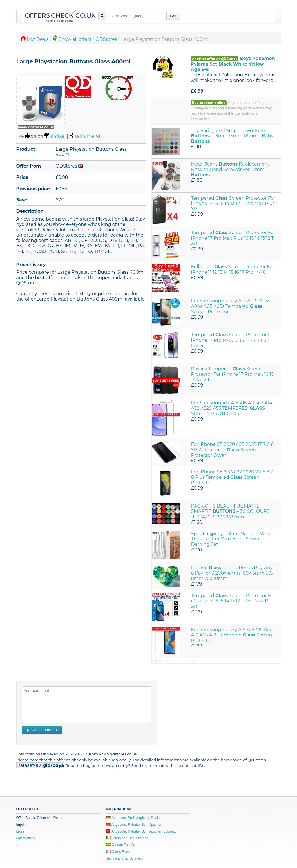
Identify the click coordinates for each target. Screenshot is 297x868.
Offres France (119, 852)
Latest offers (26, 838)
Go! (173, 16)
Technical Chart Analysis (125, 858)
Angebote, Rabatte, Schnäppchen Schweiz (141, 831)
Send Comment (42, 730)
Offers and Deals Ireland (127, 838)
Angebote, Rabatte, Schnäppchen (134, 825)
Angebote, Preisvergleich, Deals (133, 818)
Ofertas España (121, 845)
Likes (20, 831)
